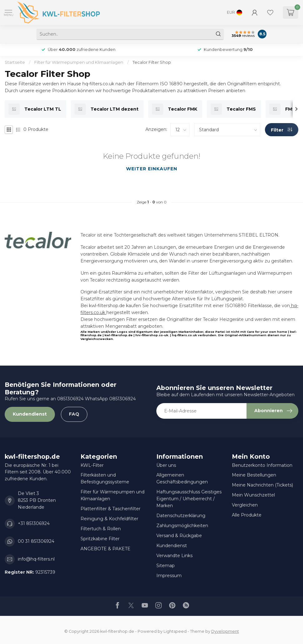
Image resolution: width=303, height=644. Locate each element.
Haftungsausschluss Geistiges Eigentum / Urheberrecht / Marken (189, 499)
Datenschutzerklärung (181, 516)
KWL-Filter (92, 465)
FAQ (74, 414)
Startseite (15, 62)
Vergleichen (245, 505)
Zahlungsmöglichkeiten (182, 526)
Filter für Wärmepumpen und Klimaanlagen (79, 62)
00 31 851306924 (36, 541)
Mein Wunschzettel (253, 495)
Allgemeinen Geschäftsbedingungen (182, 478)
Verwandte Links (174, 556)
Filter (281, 130)
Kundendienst (30, 414)
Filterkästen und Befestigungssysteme (105, 478)
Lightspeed (175, 631)
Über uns (166, 465)
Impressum (169, 576)
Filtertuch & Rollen (101, 529)
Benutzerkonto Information (262, 465)
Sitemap (166, 566)
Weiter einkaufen (152, 169)
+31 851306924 (34, 523)
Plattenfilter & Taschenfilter (110, 509)
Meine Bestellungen (254, 475)
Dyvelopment (225, 631)
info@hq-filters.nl (36, 559)
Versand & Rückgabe (179, 536)
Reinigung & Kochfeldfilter (109, 519)
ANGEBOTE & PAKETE (105, 549)
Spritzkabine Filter (100, 539)
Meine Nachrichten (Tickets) (262, 485)
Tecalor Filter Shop (152, 62)
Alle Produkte (247, 515)
